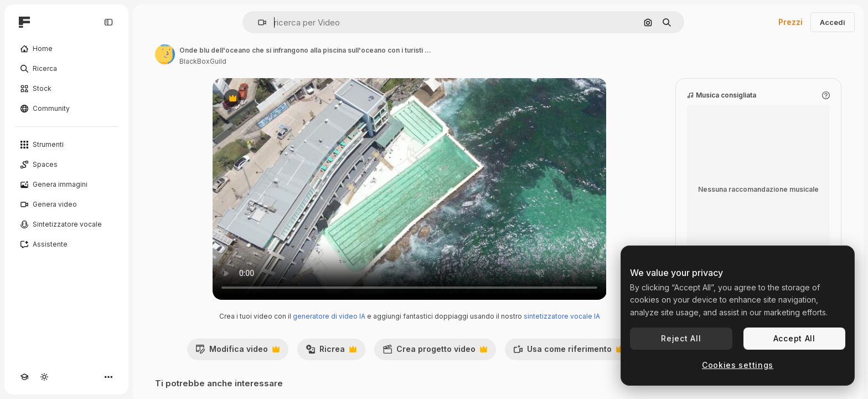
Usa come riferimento (568, 352)
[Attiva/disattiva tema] (44, 377)
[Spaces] (66, 165)
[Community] (66, 109)
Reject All (681, 338)
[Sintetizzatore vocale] (66, 224)
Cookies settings (738, 365)
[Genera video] (66, 204)
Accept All (794, 338)
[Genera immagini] (66, 185)
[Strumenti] (66, 145)
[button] (258, 22)
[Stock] (66, 89)
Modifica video (237, 352)
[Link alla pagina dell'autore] (165, 54)
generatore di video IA (329, 316)
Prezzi (790, 22)
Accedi (833, 22)
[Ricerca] (66, 69)
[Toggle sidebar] (108, 22)
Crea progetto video (435, 352)
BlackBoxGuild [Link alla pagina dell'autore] (203, 61)
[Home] (66, 49)
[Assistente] (66, 244)
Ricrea (331, 352)
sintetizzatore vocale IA (562, 316)
